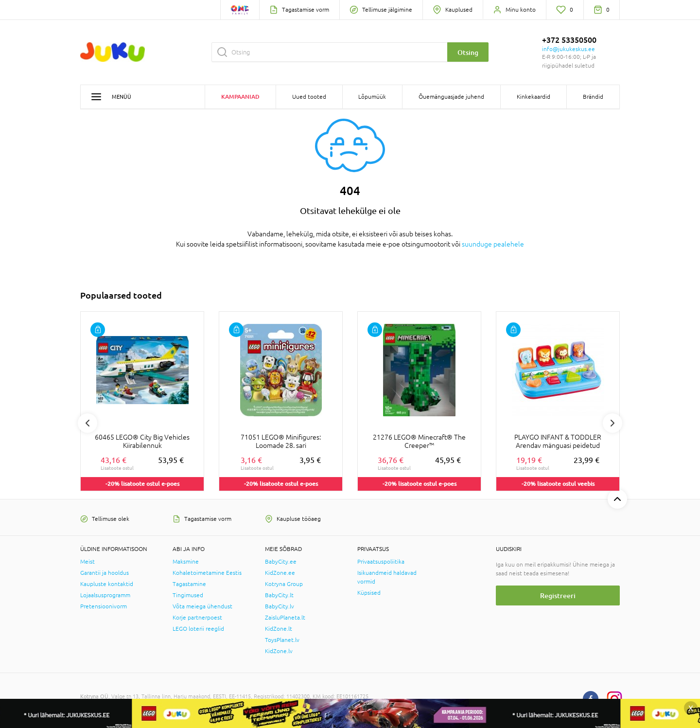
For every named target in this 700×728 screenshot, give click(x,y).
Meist (87, 562)
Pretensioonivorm (104, 606)
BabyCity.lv (280, 606)
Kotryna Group (284, 584)
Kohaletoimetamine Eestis (207, 573)
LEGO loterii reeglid (198, 629)
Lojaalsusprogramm (105, 595)
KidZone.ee (280, 573)
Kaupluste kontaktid (107, 584)
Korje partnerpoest (197, 618)
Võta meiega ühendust (202, 606)
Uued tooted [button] (309, 97)
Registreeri (558, 595)
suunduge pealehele (493, 244)
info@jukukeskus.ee (569, 49)
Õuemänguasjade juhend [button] (451, 97)
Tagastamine (189, 584)
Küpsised (369, 593)
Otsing (468, 52)
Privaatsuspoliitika (381, 562)
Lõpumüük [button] (372, 97)
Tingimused (188, 595)
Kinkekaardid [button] (534, 97)
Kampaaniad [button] (240, 97)
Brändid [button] (593, 97)
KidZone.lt (279, 629)
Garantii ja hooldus (105, 573)
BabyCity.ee (281, 562)
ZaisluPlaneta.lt (285, 618)
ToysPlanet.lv (282, 640)
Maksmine (186, 562)
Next (612, 423)
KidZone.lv (279, 651)
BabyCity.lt (279, 595)
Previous (87, 423)
